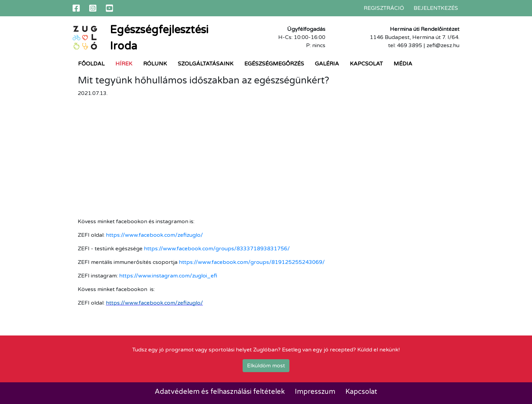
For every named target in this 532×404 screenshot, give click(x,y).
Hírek (124, 64)
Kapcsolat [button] (366, 64)
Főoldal (91, 64)
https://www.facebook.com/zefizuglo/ (154, 235)
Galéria (327, 64)
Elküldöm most (266, 366)
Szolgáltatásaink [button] (206, 64)
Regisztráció (384, 8)
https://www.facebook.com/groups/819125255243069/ (252, 262)
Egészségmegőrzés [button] (274, 64)
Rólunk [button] (155, 64)
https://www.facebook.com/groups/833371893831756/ (217, 249)
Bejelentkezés (436, 8)
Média (403, 64)
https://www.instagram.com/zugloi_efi (168, 276)
